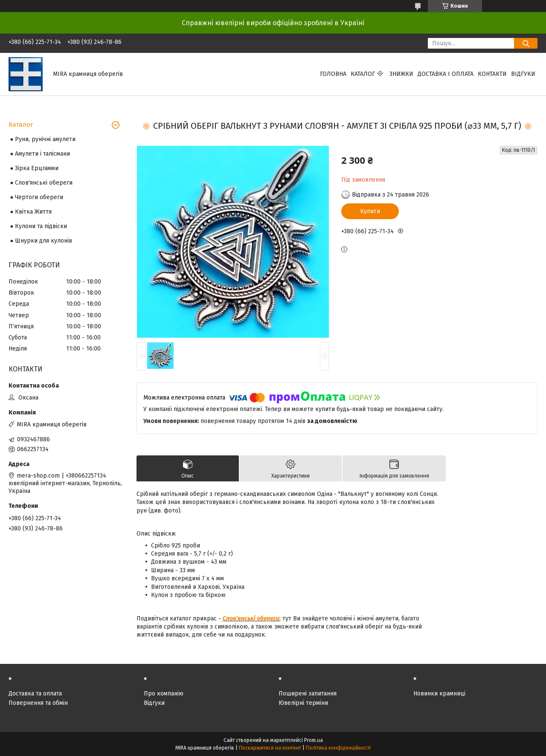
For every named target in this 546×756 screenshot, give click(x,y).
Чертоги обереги (39, 197)
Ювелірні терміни (303, 703)
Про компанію (164, 694)
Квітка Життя (33, 212)
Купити (370, 211)
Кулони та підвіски (41, 226)
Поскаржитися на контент (270, 748)
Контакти (492, 74)
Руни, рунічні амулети (45, 139)
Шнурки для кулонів (44, 241)
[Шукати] (526, 43)
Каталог (363, 74)
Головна (333, 74)
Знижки (401, 74)
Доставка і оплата (446, 74)
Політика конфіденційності (338, 748)
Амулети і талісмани (42, 154)
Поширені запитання (308, 694)
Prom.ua (314, 740)
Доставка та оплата (35, 694)
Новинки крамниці (439, 694)
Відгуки (523, 74)
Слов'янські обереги (251, 618)
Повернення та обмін (38, 703)
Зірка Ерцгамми (37, 168)
